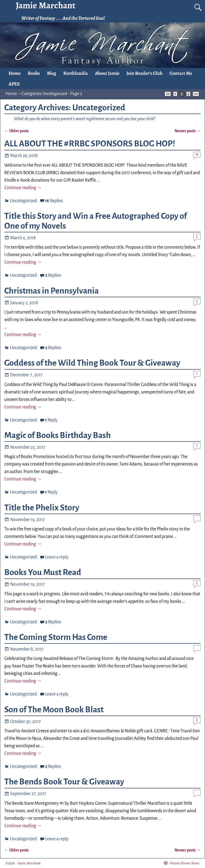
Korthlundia (76, 73)
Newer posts (188, 131)
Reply (51, 420)
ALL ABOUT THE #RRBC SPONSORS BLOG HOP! (90, 144)
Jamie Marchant (29, 863)
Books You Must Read (43, 572)
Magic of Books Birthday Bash (58, 435)
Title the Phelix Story (42, 508)
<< (168, 94)
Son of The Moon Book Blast (54, 710)
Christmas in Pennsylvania (52, 291)
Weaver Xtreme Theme (185, 863)
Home (15, 73)
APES (14, 84)
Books (34, 73)
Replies (54, 201)
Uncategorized (23, 201)
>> (196, 94)
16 (197, 154)
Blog (52, 73)
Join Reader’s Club (144, 73)
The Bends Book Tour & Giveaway (64, 782)
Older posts (16, 131)
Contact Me (181, 73)
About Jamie (107, 73)
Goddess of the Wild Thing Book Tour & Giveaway (92, 363)
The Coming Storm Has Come (56, 637)
